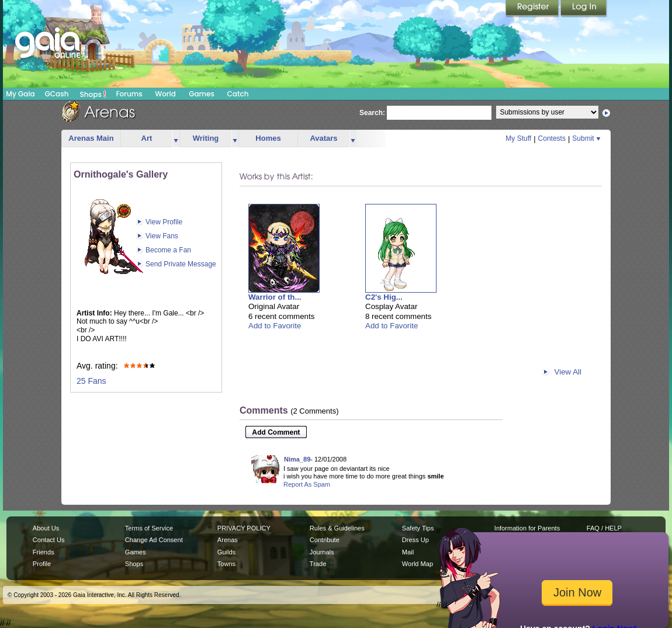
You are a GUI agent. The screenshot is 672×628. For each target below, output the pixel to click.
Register (533, 9)
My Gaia (20, 94)
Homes (268, 138)
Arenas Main (91, 138)
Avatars (323, 138)
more (176, 139)
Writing (206, 138)
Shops (93, 94)
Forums (129, 94)
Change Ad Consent (154, 540)
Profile (42, 564)
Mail (408, 552)
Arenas (228, 540)
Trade (318, 564)
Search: (372, 113)
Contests (552, 138)
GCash (57, 94)
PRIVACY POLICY (244, 528)
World (165, 94)
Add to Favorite (275, 326)
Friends (44, 552)
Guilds (226, 552)
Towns (226, 564)
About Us (46, 528)
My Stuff (518, 138)
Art (147, 138)
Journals (322, 552)
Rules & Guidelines (337, 528)
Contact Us (49, 540)
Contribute (325, 540)
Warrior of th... (275, 297)
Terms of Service (149, 528)
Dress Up (415, 540)
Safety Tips (418, 528)
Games (202, 94)
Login (584, 9)
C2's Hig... (384, 297)
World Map (418, 564)
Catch (238, 94)
